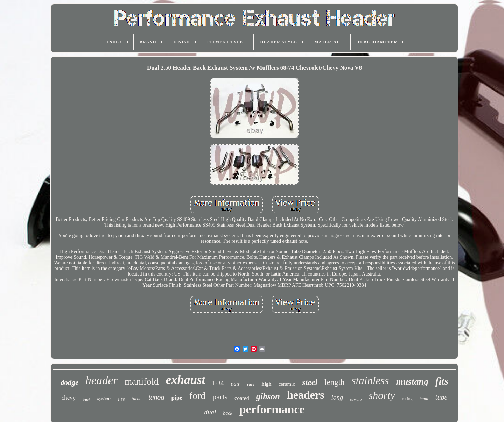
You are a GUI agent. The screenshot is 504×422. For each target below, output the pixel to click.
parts (220, 397)
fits (442, 381)
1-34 (218, 383)
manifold (142, 381)
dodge (69, 382)
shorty (382, 395)
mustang (412, 382)
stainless (370, 381)
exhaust (185, 380)
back (227, 413)
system (104, 398)
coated (242, 398)
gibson (268, 396)
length (335, 382)
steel (310, 382)
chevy (69, 398)
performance (272, 409)
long (337, 397)
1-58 (121, 399)
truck (86, 399)
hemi (424, 398)
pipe (177, 398)
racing (407, 399)
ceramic (287, 384)
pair (235, 384)
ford (198, 396)
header (101, 380)
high (266, 384)
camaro (356, 399)
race (251, 384)
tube (441, 397)
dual (210, 412)
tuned (156, 398)
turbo (136, 398)
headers (306, 395)
